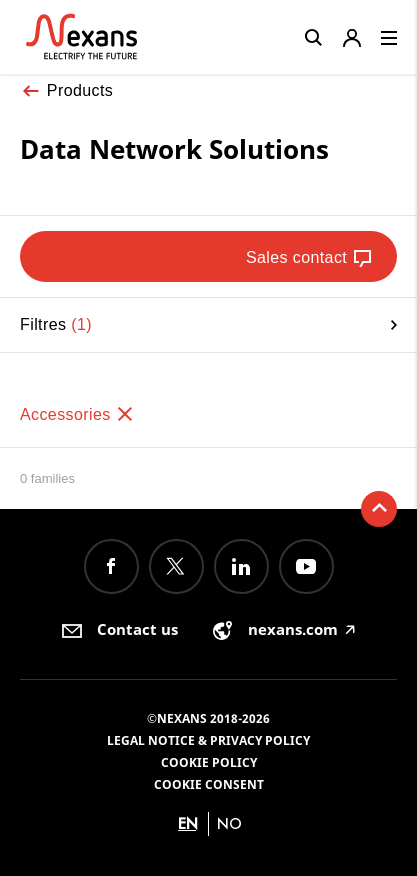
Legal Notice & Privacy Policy (208, 740)
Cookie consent (209, 784)
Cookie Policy (209, 762)
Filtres (208, 324)
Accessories (77, 414)
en (188, 823)
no (229, 823)
